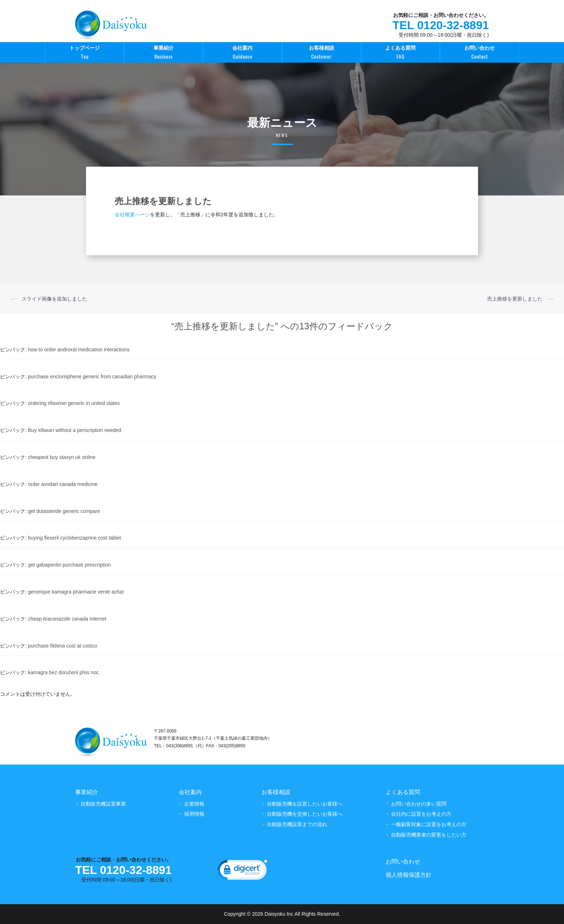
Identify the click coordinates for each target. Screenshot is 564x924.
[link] (242, 871)
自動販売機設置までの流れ (297, 824)
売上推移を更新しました (515, 299)
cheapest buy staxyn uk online (62, 457)
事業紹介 (164, 53)
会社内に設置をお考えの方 (421, 814)
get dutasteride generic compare (64, 511)
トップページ (85, 53)
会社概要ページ (132, 215)
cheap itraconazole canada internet (67, 619)
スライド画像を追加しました (54, 299)
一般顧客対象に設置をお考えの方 (429, 824)
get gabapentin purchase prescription (69, 565)
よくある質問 (401, 53)
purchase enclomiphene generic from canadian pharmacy (92, 377)
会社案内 (242, 53)
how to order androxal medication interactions (79, 350)
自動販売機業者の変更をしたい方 (429, 835)
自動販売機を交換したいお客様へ (305, 814)
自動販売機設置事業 (103, 804)
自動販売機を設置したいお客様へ (305, 804)
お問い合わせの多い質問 (419, 804)
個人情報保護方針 (409, 875)
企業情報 (194, 804)
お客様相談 (322, 53)
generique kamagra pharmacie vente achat (76, 592)
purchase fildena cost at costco (63, 646)
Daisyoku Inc (279, 914)
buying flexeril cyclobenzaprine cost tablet (74, 538)
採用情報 (194, 814)
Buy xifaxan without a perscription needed (75, 430)
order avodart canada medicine (63, 484)
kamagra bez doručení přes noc (63, 672)
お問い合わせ (479, 53)
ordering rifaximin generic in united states (74, 403)
